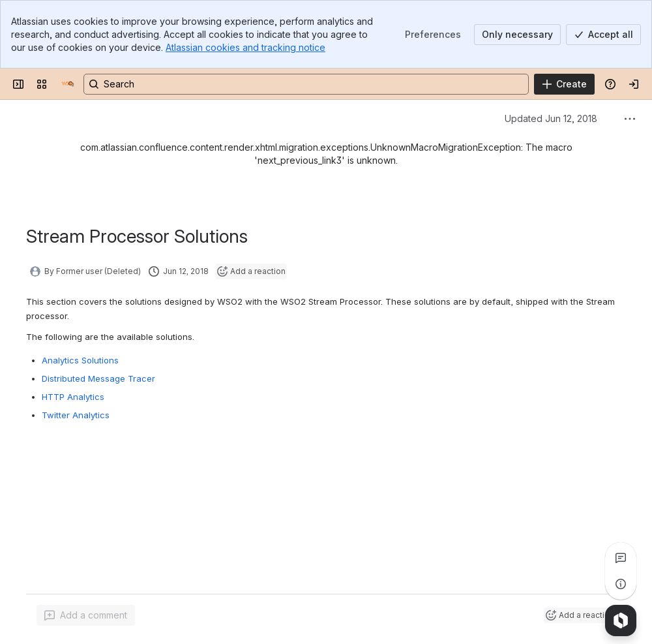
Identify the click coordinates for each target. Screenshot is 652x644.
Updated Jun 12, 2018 (551, 118)
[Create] (564, 84)
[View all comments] (621, 558)
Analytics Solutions (80, 360)
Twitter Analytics (76, 415)
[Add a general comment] (86, 615)
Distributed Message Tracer (98, 378)
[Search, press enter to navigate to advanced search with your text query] (306, 84)
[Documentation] (68, 84)
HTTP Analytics (73, 397)
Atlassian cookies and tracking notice (245, 47)
